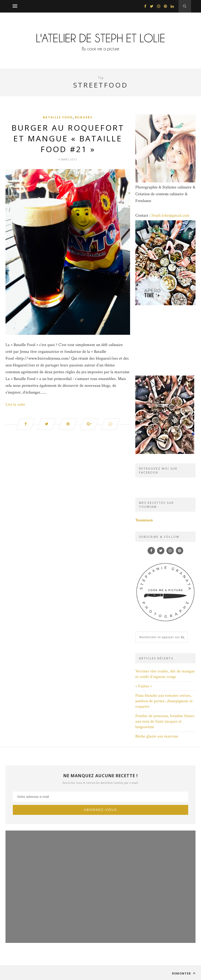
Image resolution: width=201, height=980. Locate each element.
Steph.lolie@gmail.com (170, 215)
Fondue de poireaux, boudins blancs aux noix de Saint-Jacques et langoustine (165, 721)
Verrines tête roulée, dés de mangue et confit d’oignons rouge (165, 674)
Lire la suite (15, 404)
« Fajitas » (144, 686)
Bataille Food (58, 117)
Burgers (84, 117)
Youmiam (144, 520)
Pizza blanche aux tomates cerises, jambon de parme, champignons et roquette (164, 701)
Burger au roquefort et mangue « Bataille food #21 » (68, 138)
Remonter (184, 973)
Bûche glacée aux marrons (157, 736)
